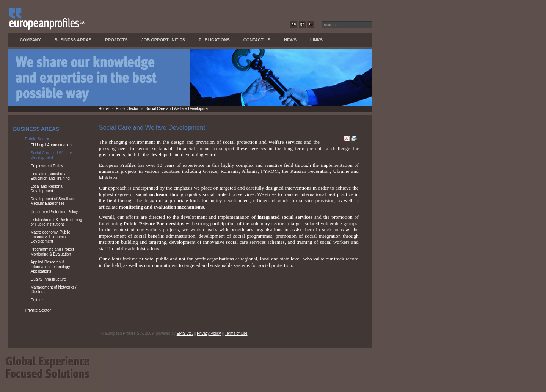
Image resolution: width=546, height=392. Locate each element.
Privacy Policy (209, 333)
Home (104, 109)
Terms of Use (236, 333)
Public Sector (127, 109)
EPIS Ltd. (185, 333)
